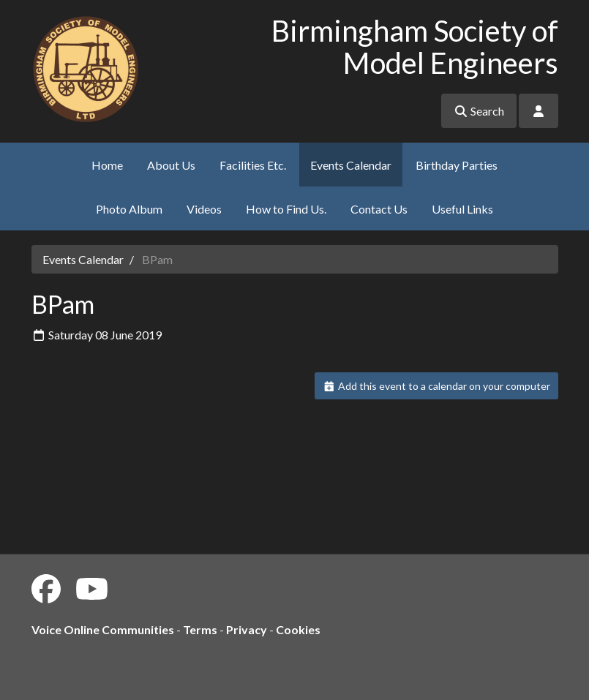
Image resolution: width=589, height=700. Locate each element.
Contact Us (379, 209)
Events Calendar (351, 165)
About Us (171, 165)
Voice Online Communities (103, 629)
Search (479, 111)
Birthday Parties (457, 165)
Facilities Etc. (253, 165)
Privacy (247, 629)
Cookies (298, 629)
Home (107, 165)
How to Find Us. (286, 209)
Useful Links (462, 209)
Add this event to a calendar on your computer (436, 386)
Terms (200, 629)
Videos (204, 209)
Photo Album (129, 209)
